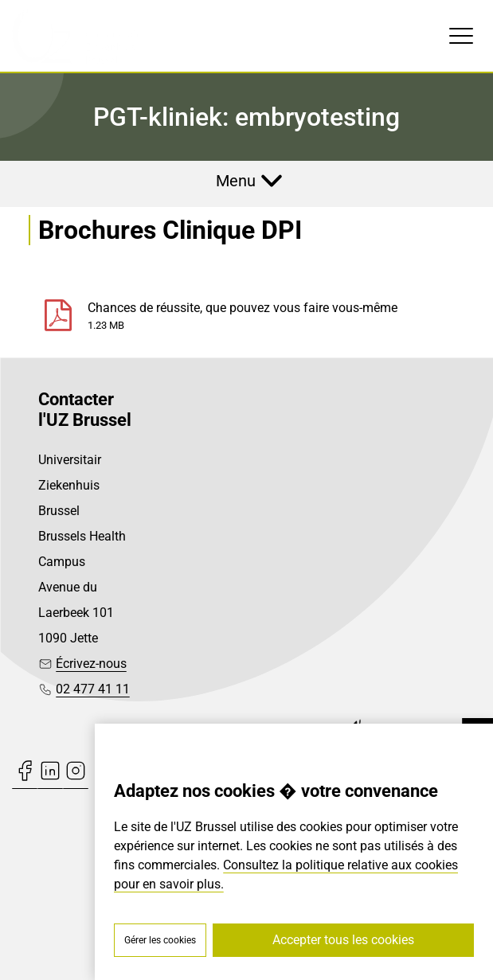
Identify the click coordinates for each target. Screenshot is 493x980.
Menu (236, 181)
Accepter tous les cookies (343, 940)
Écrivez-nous (91, 664)
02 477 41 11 (93, 689)
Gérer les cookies (160, 940)
